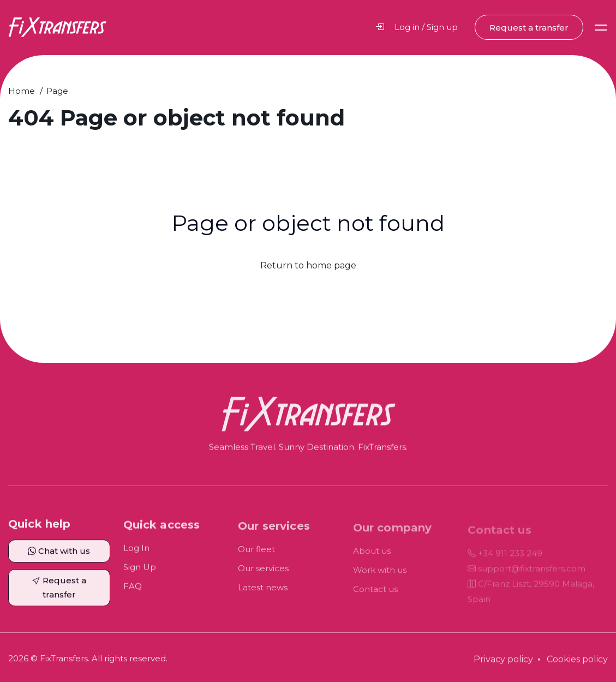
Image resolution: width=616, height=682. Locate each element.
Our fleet (256, 556)
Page (57, 91)
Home (22, 91)
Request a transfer (529, 28)
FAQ (133, 593)
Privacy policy (503, 666)
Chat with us (59, 556)
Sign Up (140, 574)
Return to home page (308, 265)
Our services (263, 575)
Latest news (263, 594)
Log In (136, 555)
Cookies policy (577, 666)
